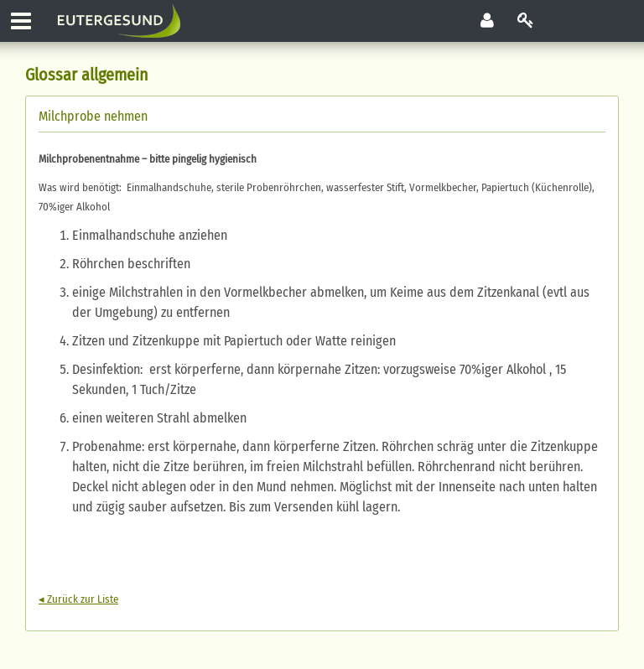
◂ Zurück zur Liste (78, 599)
